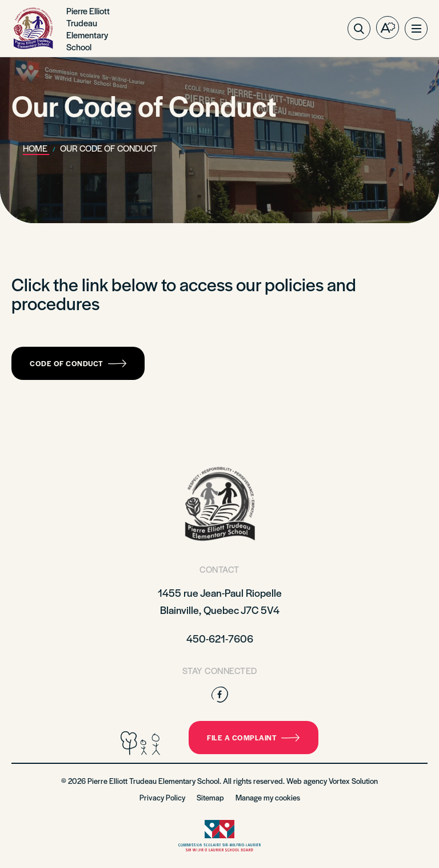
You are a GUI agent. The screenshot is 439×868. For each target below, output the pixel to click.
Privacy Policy (162, 797)
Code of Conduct (78, 363)
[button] (416, 29)
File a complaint (254, 738)
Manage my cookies (268, 797)
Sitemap (210, 797)
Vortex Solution (353, 781)
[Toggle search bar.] (359, 29)
